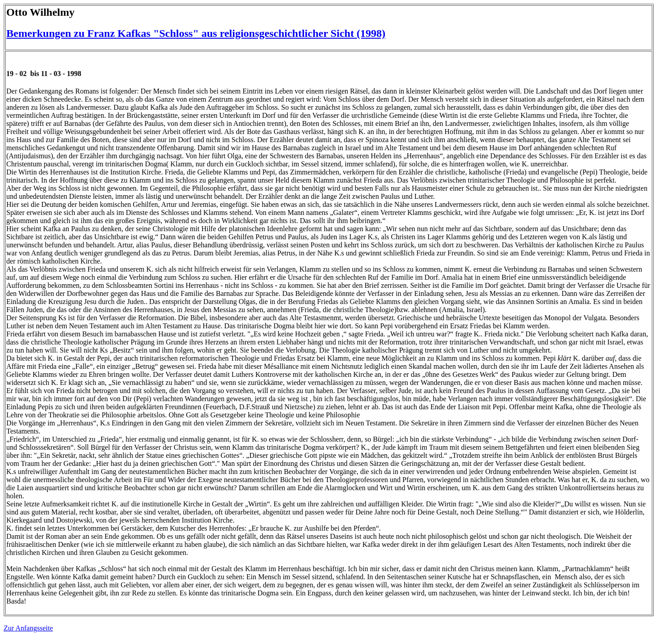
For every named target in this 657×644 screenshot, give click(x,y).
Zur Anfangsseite (28, 628)
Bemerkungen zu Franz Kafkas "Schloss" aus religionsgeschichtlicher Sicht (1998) (196, 33)
